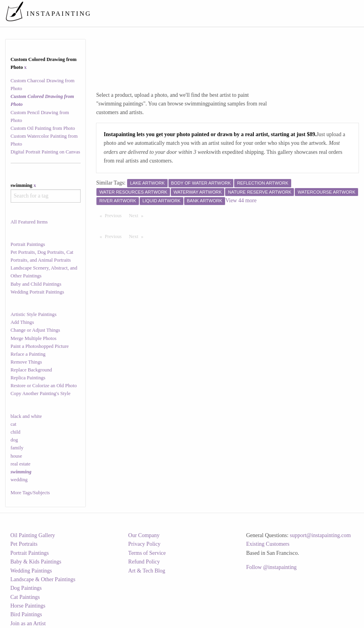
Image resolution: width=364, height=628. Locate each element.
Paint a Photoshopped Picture (40, 346)
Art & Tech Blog (147, 571)
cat (14, 424)
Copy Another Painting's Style (41, 393)
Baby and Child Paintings (36, 284)
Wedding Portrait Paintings (37, 292)
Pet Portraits (24, 544)
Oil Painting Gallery (33, 535)
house (16, 456)
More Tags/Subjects (30, 493)
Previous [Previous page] (115, 215)
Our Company (144, 535)
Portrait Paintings (28, 244)
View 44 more (241, 200)
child (16, 432)
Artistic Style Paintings (34, 314)
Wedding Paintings (31, 571)
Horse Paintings (28, 606)
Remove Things (26, 362)
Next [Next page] (138, 215)
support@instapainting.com (321, 535)
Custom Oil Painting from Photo (43, 128)
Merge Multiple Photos (34, 338)
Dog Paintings (26, 588)
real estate (21, 464)
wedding (19, 480)
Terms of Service (147, 553)
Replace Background (31, 370)
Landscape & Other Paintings (43, 579)
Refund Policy (144, 562)
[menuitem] (213, 13)
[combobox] (46, 196)
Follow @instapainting (271, 567)
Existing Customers (268, 544)
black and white (26, 416)
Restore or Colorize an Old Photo (44, 386)
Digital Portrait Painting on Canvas (45, 152)
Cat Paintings (25, 597)
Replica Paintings (28, 378)
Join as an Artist (28, 623)
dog (14, 440)
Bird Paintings (26, 614)
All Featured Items (29, 222)
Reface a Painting (28, 354)
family (17, 448)
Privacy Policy (144, 544)
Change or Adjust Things (35, 330)
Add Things (22, 322)
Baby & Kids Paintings (36, 562)
